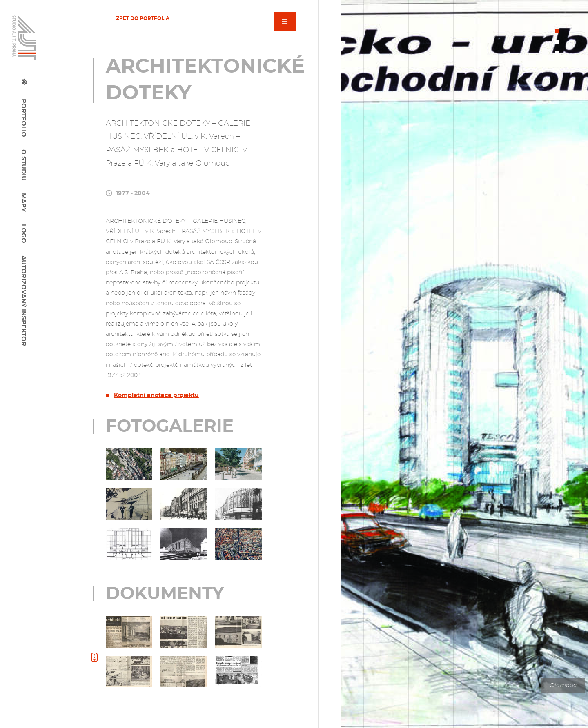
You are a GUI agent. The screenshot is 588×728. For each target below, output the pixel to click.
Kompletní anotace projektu (156, 395)
